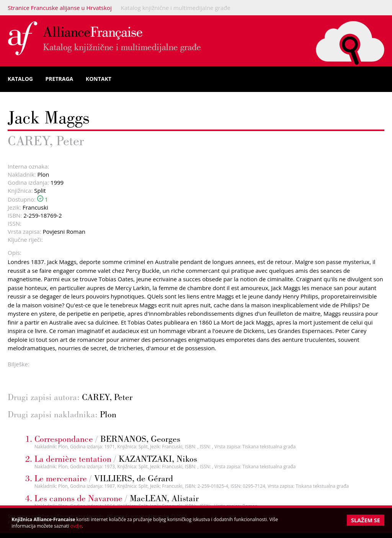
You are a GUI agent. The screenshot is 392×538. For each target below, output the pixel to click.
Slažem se (366, 520)
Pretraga (60, 79)
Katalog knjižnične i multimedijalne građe (176, 8)
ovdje (76, 526)
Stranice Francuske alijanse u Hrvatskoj (60, 8)
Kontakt (99, 79)
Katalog (20, 79)
